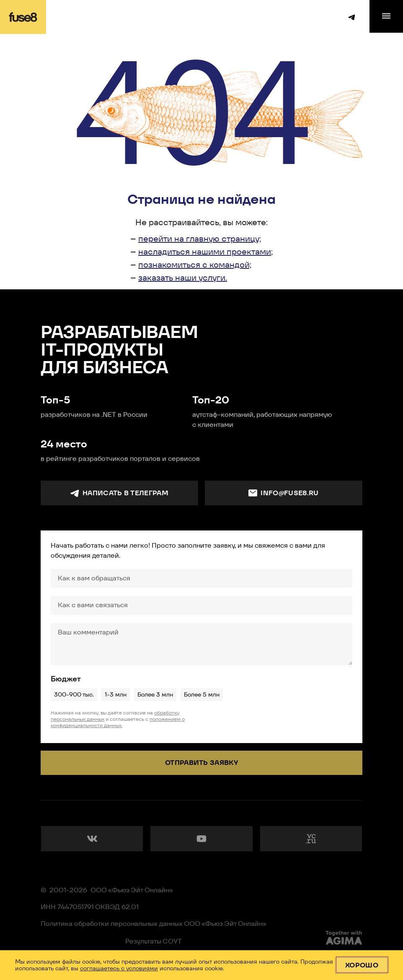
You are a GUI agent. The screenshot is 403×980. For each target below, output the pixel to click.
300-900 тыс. (74, 694)
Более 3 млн (155, 694)
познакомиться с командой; (195, 265)
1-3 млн (115, 694)
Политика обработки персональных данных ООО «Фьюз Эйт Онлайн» (154, 924)
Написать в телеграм (119, 493)
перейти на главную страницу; (200, 239)
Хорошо (362, 965)
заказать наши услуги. (183, 278)
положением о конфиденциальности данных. (118, 722)
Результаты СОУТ (154, 941)
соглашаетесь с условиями (119, 968)
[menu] (386, 16)
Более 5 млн (201, 694)
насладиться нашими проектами (205, 252)
